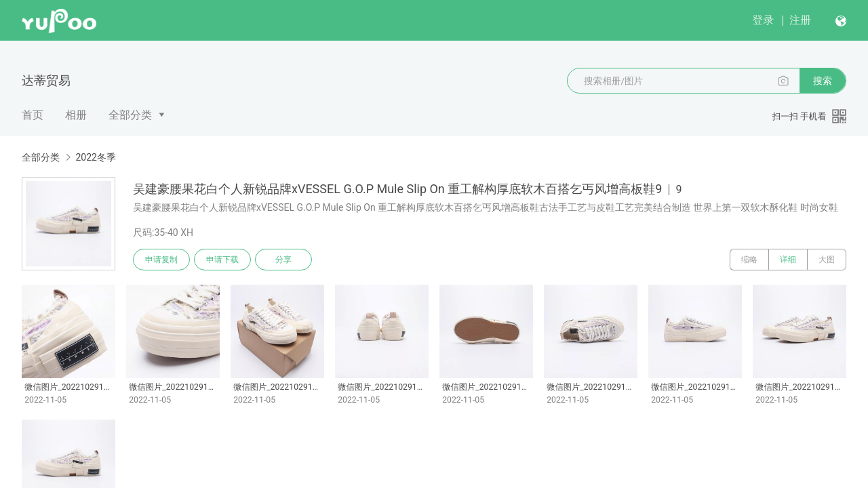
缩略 (749, 260)
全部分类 (130, 115)
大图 (827, 260)
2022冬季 (95, 157)
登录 (763, 20)
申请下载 (222, 260)
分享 (283, 260)
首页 (33, 115)
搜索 (823, 81)
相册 (76, 115)
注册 (800, 20)
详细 (788, 260)
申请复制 (161, 260)
